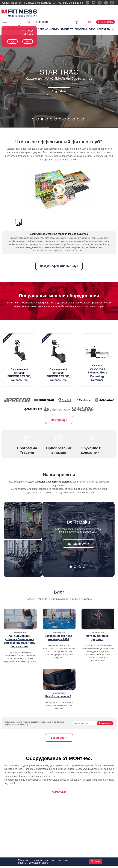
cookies (40, 860)
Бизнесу (30, 3)
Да (12, 41)
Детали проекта (79, 544)
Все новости (59, 738)
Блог (92, 29)
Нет (28, 41)
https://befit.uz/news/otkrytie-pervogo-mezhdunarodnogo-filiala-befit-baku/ (80, 530)
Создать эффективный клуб (59, 266)
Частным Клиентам (46, 3)
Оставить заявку (106, 22)
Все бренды (59, 420)
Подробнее (59, 91)
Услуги (55, 29)
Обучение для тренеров (71, 3)
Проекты (81, 29)
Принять (96, 861)
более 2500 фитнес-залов (54, 482)
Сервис (43, 29)
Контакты (104, 29)
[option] (19, 360)
